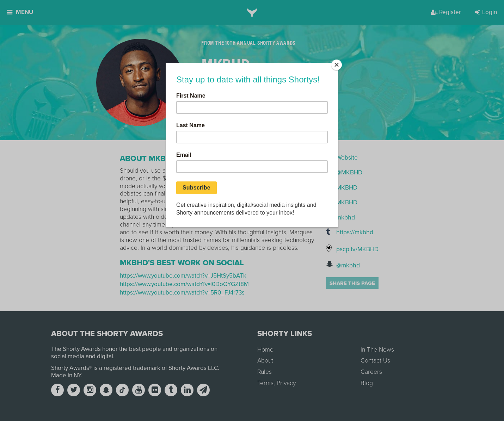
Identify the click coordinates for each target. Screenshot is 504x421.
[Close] (337, 65)
